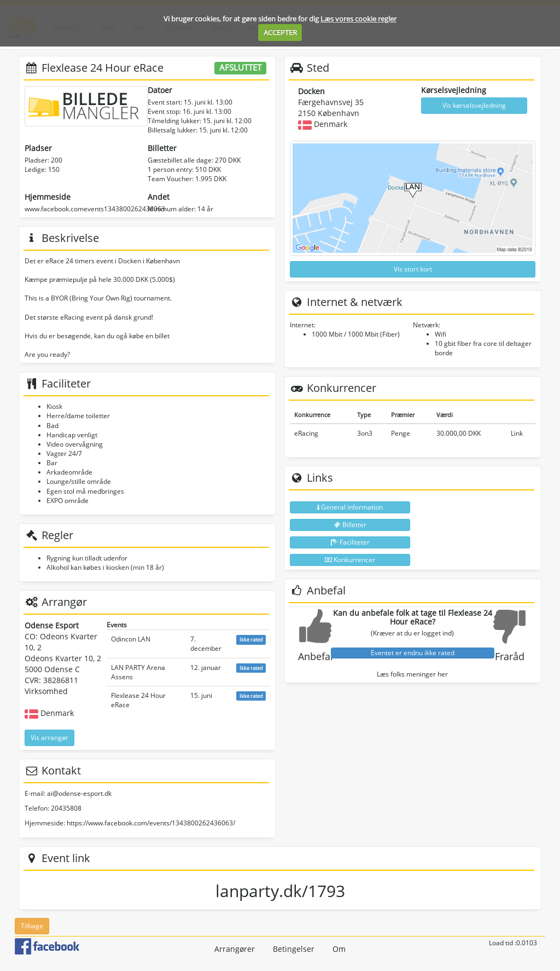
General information (350, 507)
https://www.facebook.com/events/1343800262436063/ (151, 823)
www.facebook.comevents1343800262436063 (95, 209)
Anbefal (316, 656)
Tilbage (32, 926)
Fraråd (510, 656)
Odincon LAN (131, 639)
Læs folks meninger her (412, 674)
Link (517, 433)
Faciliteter (350, 542)
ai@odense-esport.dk (79, 793)
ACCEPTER (280, 32)
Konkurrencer (350, 560)
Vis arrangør (49, 738)
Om (339, 949)
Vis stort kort (413, 269)
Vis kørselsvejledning (474, 105)
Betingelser (294, 949)
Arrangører (235, 949)
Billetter (350, 525)
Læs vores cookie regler (358, 19)
